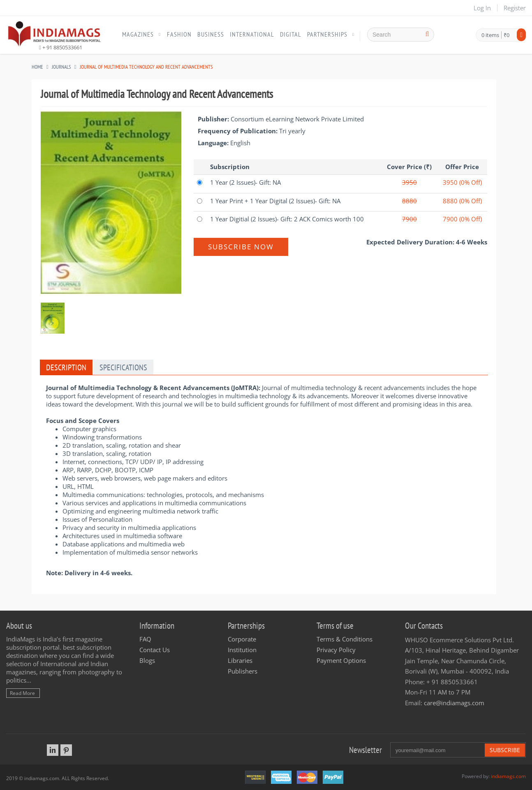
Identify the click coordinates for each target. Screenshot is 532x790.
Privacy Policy (336, 650)
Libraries (240, 660)
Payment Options (341, 660)
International (252, 34)
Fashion (179, 34)
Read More (22, 693)
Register (515, 8)
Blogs (147, 660)
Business (211, 34)
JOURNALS (61, 67)
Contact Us (155, 650)
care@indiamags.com (454, 703)
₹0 (507, 35)
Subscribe (505, 750)
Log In (482, 8)
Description (66, 367)
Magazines (138, 34)
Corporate (242, 639)
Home (37, 67)
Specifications (123, 367)
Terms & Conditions (345, 639)
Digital (291, 34)
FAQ (145, 639)
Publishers (243, 671)
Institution (242, 650)
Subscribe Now (241, 247)
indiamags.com (508, 776)
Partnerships (327, 34)
